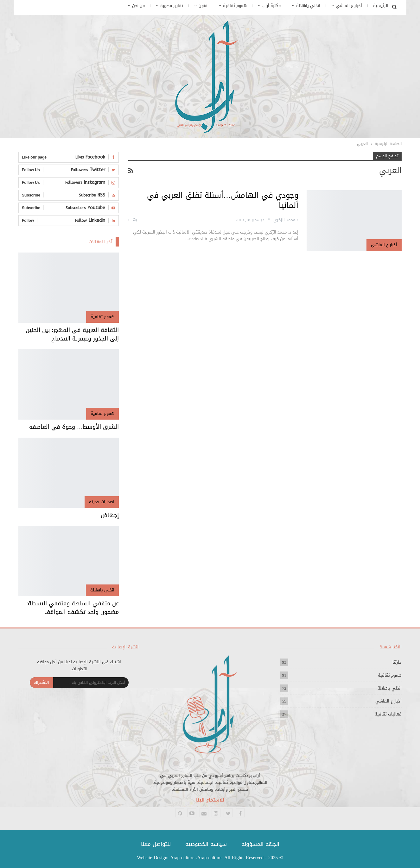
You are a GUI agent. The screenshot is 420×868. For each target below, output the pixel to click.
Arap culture (182, 858)
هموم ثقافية (235, 6)
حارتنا (397, 662)
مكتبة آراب (271, 6)
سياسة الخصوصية (206, 844)
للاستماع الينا (210, 800)
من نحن (138, 6)
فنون (203, 6)
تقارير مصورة (172, 6)
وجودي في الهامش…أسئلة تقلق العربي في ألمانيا (223, 200)
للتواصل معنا (156, 844)
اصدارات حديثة (102, 502)
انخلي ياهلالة (308, 6)
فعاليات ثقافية (388, 714)
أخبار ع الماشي (349, 6)
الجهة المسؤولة (260, 844)
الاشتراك (41, 682)
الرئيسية (381, 6)
